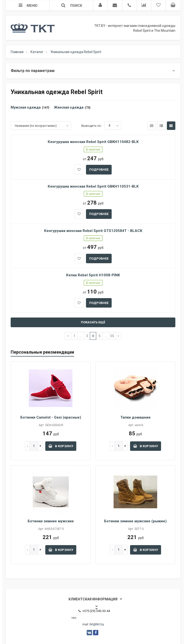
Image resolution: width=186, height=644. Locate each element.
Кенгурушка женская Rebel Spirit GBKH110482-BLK (93, 142)
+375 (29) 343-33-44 (94, 611)
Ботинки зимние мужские (51, 521)
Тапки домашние (136, 417)
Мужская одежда (26, 107)
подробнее (99, 170)
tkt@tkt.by (97, 624)
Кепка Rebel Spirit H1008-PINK (93, 275)
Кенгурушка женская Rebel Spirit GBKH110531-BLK (93, 186)
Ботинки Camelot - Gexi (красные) (51, 417)
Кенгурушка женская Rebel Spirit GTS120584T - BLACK (93, 231)
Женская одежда (69, 107)
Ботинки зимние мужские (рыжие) (135, 521)
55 (112, 336)
